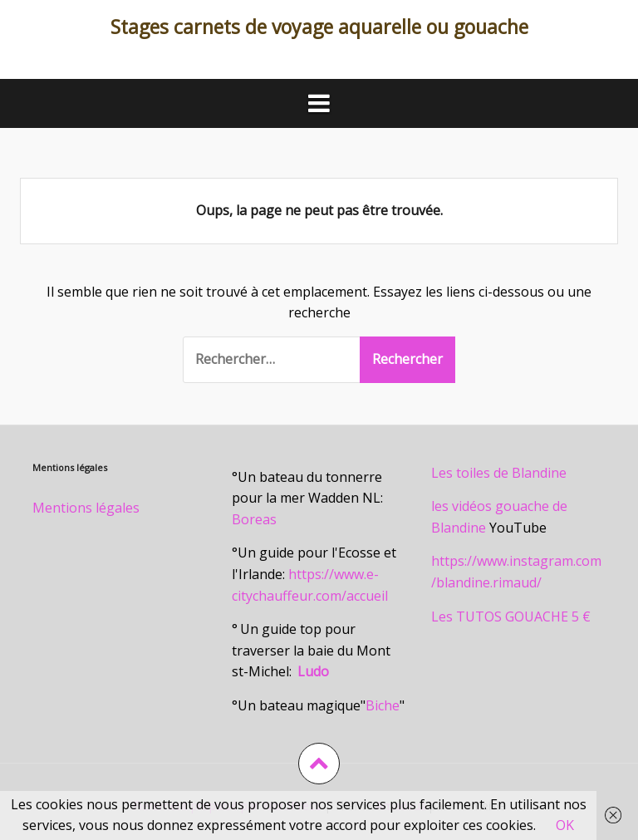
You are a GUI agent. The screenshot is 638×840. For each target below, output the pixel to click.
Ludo (313, 671)
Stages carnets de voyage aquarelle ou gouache (319, 27)
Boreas (254, 519)
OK (565, 825)
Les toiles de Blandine (499, 473)
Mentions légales (86, 508)
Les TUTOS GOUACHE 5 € (511, 616)
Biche (383, 705)
